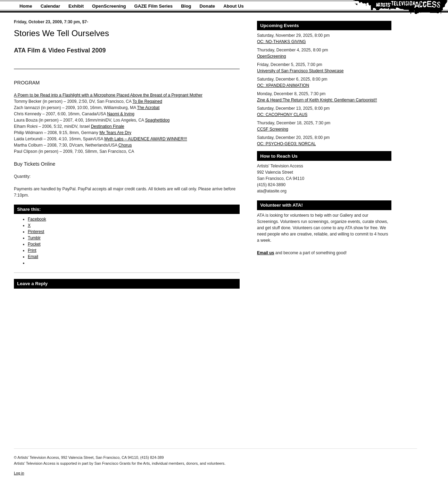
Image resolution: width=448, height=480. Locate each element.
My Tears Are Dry (115, 133)
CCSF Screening (273, 129)
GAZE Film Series (154, 6)
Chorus (125, 145)
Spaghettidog (157, 120)
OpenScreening (109, 6)
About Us (234, 6)
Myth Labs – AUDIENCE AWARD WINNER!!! (146, 139)
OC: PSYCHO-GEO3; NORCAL (286, 144)
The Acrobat (148, 108)
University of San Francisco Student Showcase (300, 71)
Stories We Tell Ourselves (61, 33)
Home (26, 6)
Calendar (50, 6)
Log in (19, 473)
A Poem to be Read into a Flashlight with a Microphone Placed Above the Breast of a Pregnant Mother (108, 95)
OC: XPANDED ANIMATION (283, 85)
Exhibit (76, 6)
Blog (186, 6)
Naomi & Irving (121, 114)
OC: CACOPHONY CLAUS (282, 115)
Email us (266, 253)
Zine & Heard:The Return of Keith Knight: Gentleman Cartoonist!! (317, 100)
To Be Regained (147, 101)
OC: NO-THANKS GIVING (281, 42)
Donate (208, 6)
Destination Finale (108, 126)
